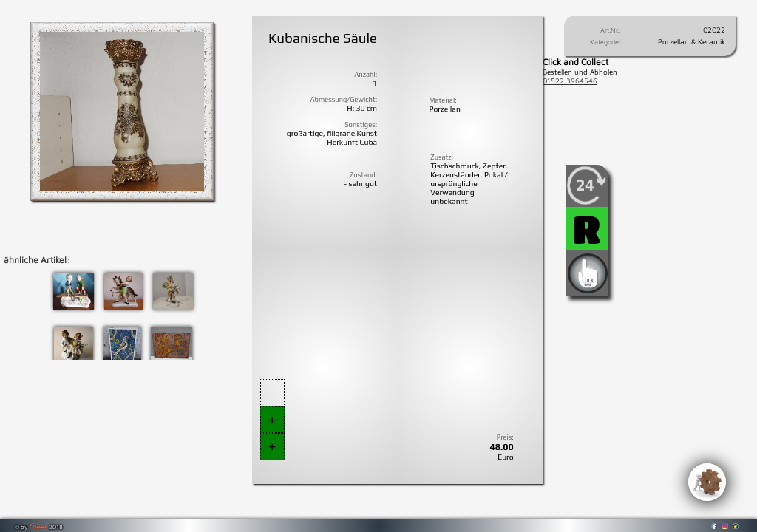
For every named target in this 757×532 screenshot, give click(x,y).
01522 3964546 (570, 81)
